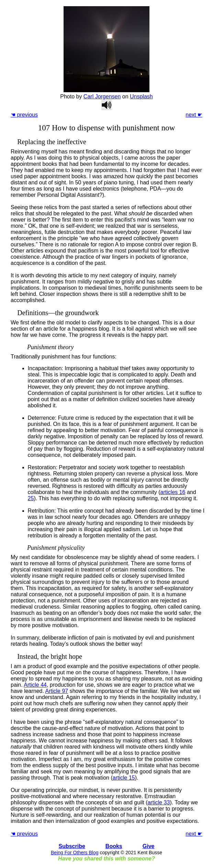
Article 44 (35, 685)
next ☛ (194, 115)
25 (31, 498)
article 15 (124, 778)
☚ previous (24, 115)
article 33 (159, 802)
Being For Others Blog (75, 853)
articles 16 (173, 492)
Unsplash (141, 97)
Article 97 (57, 691)
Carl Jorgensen (102, 97)
